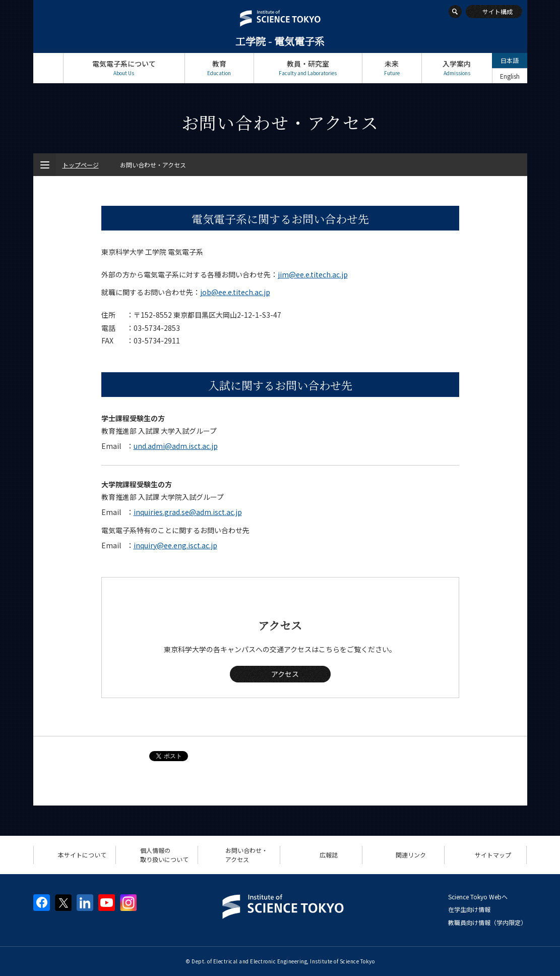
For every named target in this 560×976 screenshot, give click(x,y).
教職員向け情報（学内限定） (487, 922)
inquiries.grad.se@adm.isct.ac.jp (188, 512)
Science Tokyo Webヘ (478, 897)
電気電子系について (124, 68)
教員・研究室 (308, 68)
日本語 (510, 60)
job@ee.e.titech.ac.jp (235, 292)
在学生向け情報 (469, 909)
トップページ (48, 68)
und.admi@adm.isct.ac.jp (176, 446)
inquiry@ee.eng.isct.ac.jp (175, 545)
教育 (219, 68)
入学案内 (457, 68)
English (510, 76)
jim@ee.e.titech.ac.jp (313, 274)
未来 (392, 68)
